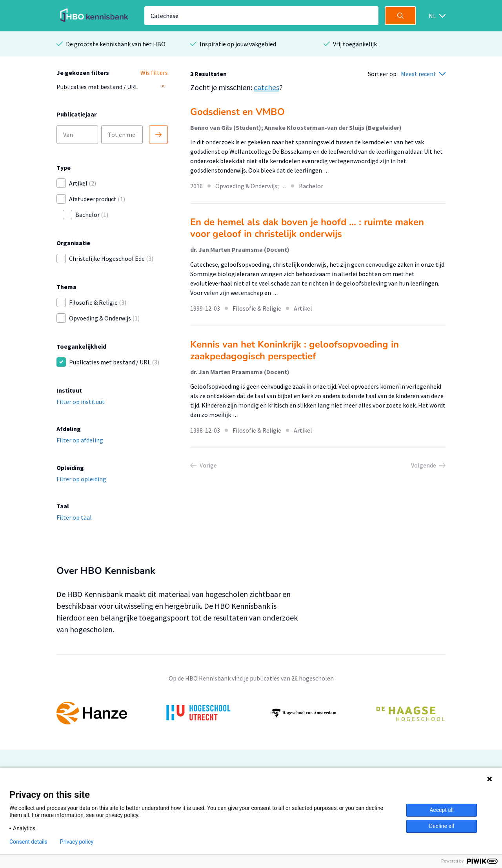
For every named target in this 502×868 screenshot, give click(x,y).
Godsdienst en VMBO (237, 112)
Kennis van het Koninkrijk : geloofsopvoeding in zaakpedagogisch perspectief (295, 350)
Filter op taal (74, 517)
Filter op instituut (81, 402)
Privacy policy (77, 842)
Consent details (28, 842)
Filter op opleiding (81, 479)
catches (266, 87)
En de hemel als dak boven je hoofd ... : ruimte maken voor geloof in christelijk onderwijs (307, 228)
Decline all (442, 826)
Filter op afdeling (80, 440)
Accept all (442, 810)
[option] (251, 713)
